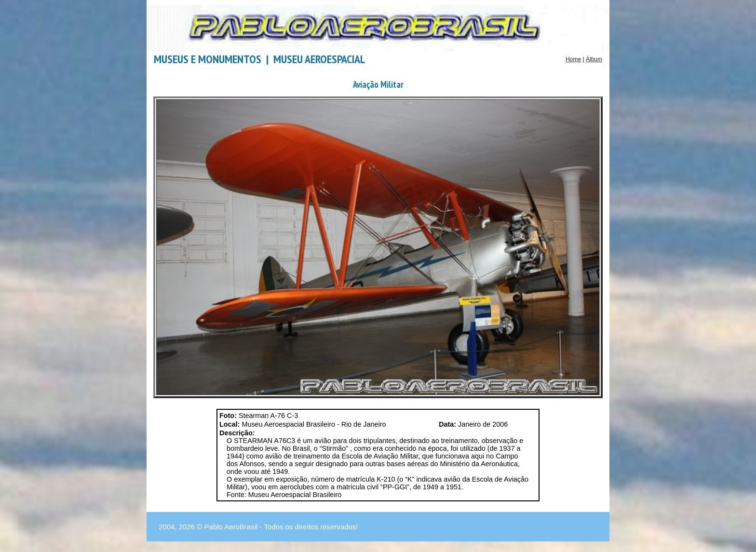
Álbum (594, 59)
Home (573, 59)
